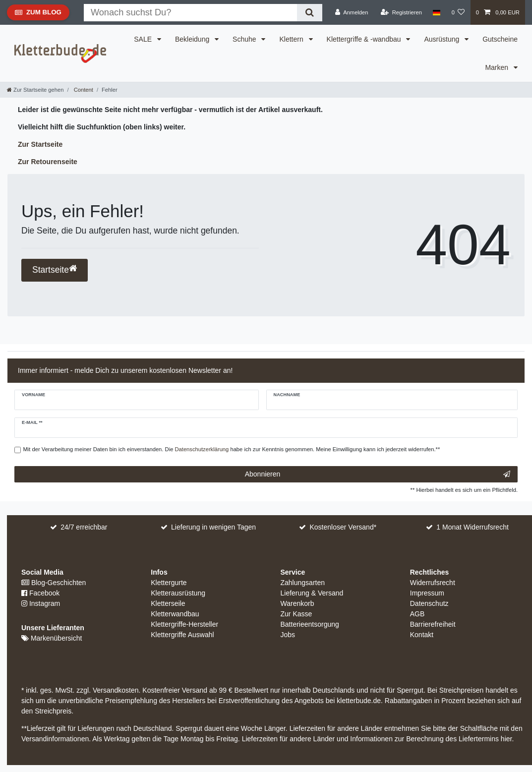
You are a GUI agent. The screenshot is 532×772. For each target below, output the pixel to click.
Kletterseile (168, 603)
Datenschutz (429, 603)
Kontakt (422, 635)
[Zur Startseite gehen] (35, 90)
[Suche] (310, 13)
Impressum (427, 593)
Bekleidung (193, 39)
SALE (144, 39)
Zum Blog (38, 14)
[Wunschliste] (458, 12)
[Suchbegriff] (190, 13)
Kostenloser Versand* (343, 527)
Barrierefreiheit (433, 624)
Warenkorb (297, 603)
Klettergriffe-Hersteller (184, 624)
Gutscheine (500, 39)
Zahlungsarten (303, 583)
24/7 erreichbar (84, 527)
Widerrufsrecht (433, 583)
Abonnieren (378, 475)
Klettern (292, 39)
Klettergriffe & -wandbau (365, 39)
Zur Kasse (296, 614)
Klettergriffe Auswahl (182, 635)
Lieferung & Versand (312, 593)
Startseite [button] (55, 269)
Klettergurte (169, 583)
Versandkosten (115, 690)
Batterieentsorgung (310, 624)
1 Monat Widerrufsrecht (473, 527)
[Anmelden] (352, 12)
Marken (498, 67)
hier (506, 739)
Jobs (288, 635)
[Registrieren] (401, 12)
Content (83, 90)
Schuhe (245, 39)
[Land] (437, 12)
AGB (417, 614)
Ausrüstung (443, 39)
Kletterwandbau (175, 614)
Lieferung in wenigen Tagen (213, 527)
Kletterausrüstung (178, 593)
